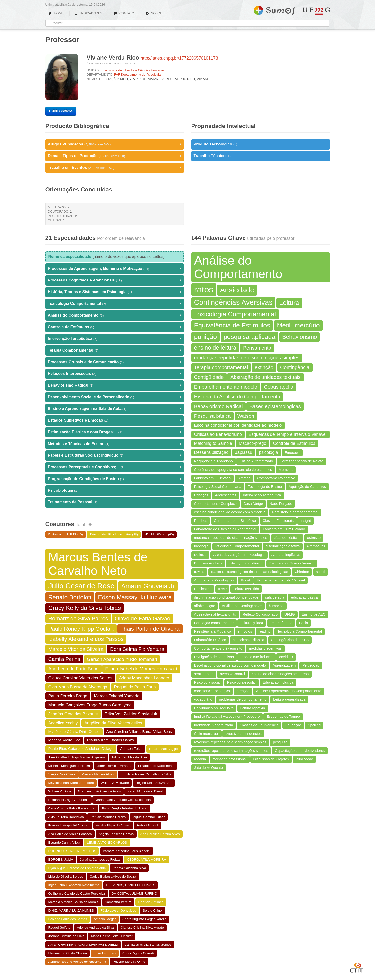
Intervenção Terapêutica (115, 339)
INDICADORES (89, 13)
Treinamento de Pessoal (115, 502)
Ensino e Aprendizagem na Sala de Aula (115, 409)
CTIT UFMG (356, 967)
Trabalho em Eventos (115, 168)
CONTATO (124, 13)
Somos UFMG (274, 9)
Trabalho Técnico (261, 156)
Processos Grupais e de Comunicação (115, 362)
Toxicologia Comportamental (115, 304)
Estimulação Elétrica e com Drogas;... (115, 432)
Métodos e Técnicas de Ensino (115, 444)
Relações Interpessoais (115, 374)
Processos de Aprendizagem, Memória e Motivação (115, 269)
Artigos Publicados (115, 144)
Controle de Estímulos (115, 327)
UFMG (316, 11)
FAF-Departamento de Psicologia (137, 75)
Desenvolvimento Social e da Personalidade (115, 397)
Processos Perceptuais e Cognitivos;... (115, 467)
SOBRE (154, 13)
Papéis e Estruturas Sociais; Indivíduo (115, 455)
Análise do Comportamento (115, 315)
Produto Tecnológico (261, 144)
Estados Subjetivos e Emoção (115, 420)
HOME (56, 13)
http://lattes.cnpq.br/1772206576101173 (179, 58)
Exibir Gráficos (61, 111)
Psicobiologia (115, 490)
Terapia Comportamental (115, 350)
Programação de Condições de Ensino (115, 479)
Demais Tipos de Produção (115, 156)
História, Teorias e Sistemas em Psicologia (115, 292)
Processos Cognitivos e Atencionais (115, 280)
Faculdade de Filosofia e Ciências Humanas (133, 70)
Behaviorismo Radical (115, 385)
